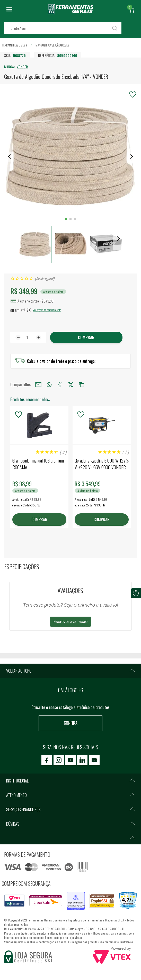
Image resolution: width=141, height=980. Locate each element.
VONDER (22, 67)
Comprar (86, 337)
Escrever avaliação (71, 622)
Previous (13, 461)
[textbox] (63, 28)
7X (29, 310)
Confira (71, 723)
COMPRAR (39, 520)
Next (128, 461)
